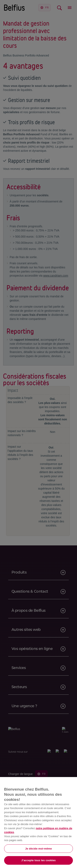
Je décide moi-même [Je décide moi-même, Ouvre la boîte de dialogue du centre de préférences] (38, 849)
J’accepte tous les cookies (38, 860)
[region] (38, 823)
